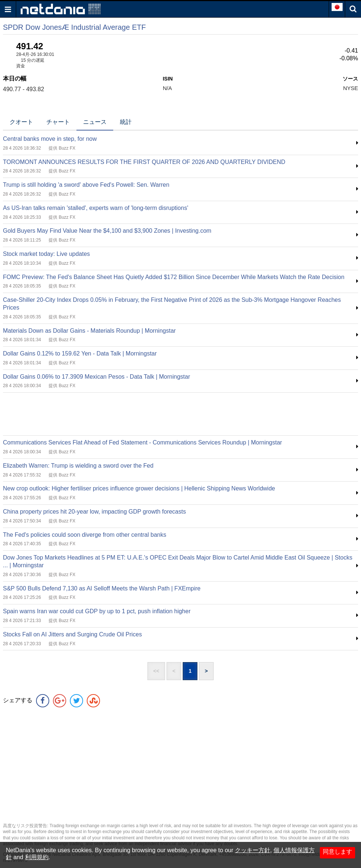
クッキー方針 (253, 850)
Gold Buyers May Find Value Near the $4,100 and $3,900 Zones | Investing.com (107, 231)
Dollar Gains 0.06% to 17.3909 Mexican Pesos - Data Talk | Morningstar (96, 377)
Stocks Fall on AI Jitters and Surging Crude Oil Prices (72, 634)
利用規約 (37, 857)
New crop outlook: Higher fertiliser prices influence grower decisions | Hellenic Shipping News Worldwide (139, 488)
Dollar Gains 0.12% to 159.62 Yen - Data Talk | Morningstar (80, 353)
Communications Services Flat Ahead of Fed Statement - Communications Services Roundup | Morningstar (142, 442)
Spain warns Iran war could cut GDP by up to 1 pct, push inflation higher (97, 611)
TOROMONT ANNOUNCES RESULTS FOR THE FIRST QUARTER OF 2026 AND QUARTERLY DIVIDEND (144, 162)
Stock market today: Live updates (47, 254)
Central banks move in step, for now (50, 139)
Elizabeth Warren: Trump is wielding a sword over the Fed (78, 466)
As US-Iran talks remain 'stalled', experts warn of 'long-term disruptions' (96, 208)
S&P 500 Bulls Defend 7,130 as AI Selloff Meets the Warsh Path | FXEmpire (102, 588)
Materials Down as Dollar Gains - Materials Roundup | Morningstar (89, 331)
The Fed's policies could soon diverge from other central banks (85, 535)
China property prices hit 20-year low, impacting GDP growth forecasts (94, 512)
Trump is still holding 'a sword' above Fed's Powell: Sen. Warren (86, 185)
